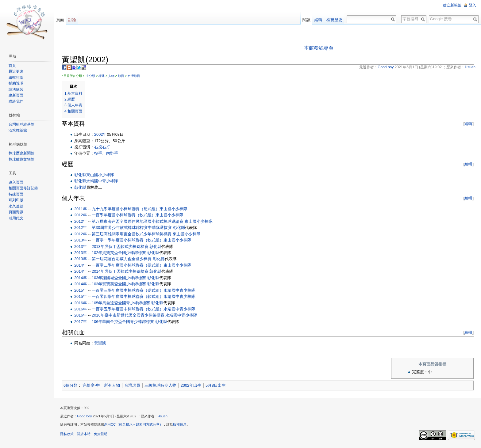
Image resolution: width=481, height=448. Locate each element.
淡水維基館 (18, 130)
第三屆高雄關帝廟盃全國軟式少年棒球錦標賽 (132, 234)
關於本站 (84, 434)
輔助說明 (16, 83)
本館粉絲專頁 (319, 48)
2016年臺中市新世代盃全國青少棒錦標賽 (128, 315)
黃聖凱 (100, 343)
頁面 (60, 20)
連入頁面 (16, 182)
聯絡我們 (16, 101)
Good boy (85, 416)
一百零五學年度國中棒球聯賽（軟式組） (128, 309)
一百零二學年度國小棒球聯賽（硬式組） (128, 265)
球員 (121, 76)
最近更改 (16, 71)
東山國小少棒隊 (100, 175)
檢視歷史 (334, 20)
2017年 (81, 322)
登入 (472, 5)
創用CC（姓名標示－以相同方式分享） (133, 424)
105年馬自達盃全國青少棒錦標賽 (121, 303)
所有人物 (112, 385)
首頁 (12, 66)
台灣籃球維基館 (21, 124)
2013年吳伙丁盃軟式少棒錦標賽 (120, 247)
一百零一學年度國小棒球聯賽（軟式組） (128, 240)
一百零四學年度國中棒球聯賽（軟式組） (128, 296)
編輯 (468, 124)
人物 (111, 76)
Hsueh (163, 416)
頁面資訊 (16, 212)
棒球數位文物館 (21, 159)
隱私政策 (67, 434)
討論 (72, 20)
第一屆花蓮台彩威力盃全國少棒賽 (122, 259)
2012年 (81, 215)
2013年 (81, 240)
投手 (98, 153)
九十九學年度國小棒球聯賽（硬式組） (126, 209)
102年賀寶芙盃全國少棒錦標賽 (119, 253)
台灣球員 (134, 76)
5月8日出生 (216, 385)
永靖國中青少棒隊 (102, 181)
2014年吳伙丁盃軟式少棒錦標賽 (120, 271)
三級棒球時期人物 (160, 385)
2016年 (81, 303)
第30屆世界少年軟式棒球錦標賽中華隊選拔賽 (132, 228)
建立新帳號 (452, 5)
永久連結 (16, 206)
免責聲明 (101, 434)
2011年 (81, 209)
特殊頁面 (16, 194)
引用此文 (16, 218)
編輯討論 (16, 78)
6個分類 (71, 385)
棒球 (102, 76)
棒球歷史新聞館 (21, 153)
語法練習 (16, 89)
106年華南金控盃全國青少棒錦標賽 (123, 322)
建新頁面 (16, 95)
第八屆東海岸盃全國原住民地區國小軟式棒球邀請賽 (138, 221)
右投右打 (102, 147)
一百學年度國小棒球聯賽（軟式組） (124, 215)
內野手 (112, 153)
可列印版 (16, 200)
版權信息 (180, 424)
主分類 (90, 76)
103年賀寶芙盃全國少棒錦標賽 (119, 284)
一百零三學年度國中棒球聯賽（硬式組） (128, 290)
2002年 (100, 134)
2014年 (81, 265)
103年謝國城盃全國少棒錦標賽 (119, 278)
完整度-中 (91, 385)
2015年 (81, 290)
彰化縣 (80, 175)
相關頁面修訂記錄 (23, 188)
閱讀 (306, 20)
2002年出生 (191, 385)
